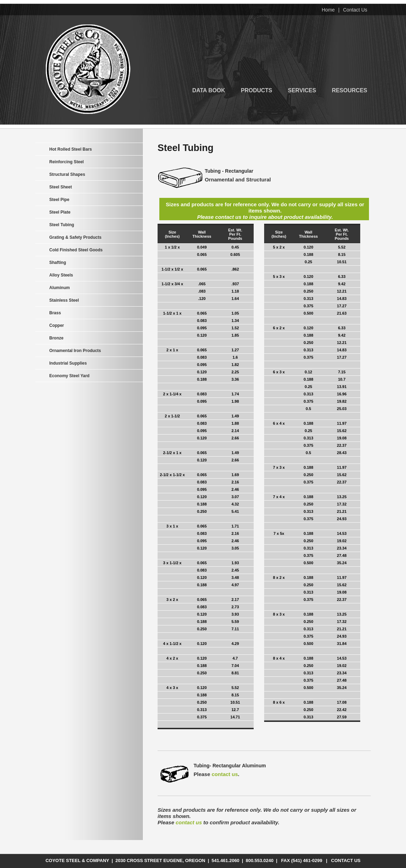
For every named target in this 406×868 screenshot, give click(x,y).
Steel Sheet (61, 187)
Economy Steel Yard (69, 376)
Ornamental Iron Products (75, 351)
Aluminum (60, 288)
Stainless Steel (64, 300)
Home (328, 10)
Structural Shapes (67, 174)
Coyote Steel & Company (88, 69)
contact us (225, 774)
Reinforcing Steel (67, 162)
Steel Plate (60, 212)
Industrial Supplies (68, 363)
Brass (55, 313)
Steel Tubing (62, 225)
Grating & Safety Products (75, 237)
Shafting (58, 263)
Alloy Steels (61, 275)
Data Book (209, 90)
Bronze (56, 338)
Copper (57, 325)
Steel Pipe (59, 200)
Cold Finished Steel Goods (76, 250)
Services (302, 90)
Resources (350, 90)
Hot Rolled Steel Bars (71, 149)
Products (256, 90)
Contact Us (355, 10)
